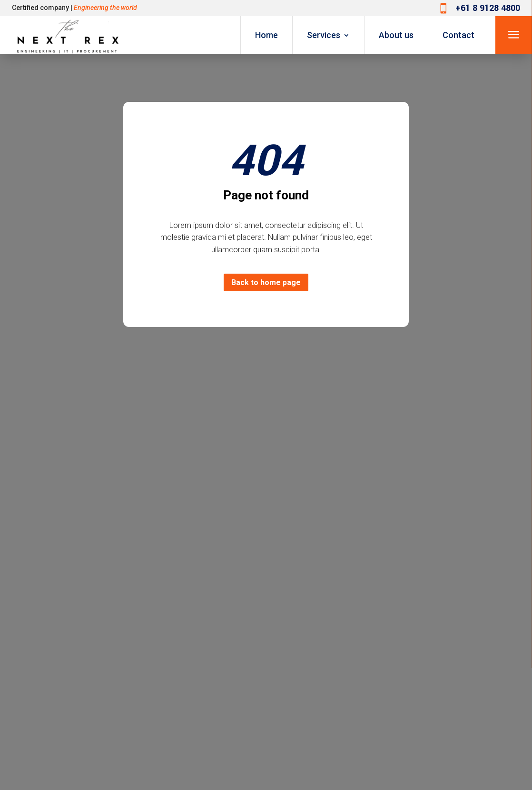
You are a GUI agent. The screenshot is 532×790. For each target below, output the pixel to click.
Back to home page (266, 282)
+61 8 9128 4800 (488, 8)
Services (324, 35)
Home (266, 35)
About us (396, 35)
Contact (458, 35)
